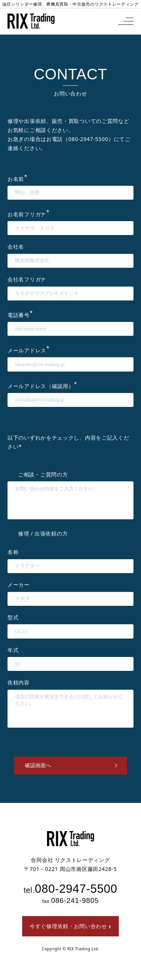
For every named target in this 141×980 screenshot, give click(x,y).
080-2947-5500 (88, 139)
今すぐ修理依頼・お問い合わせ (70, 926)
